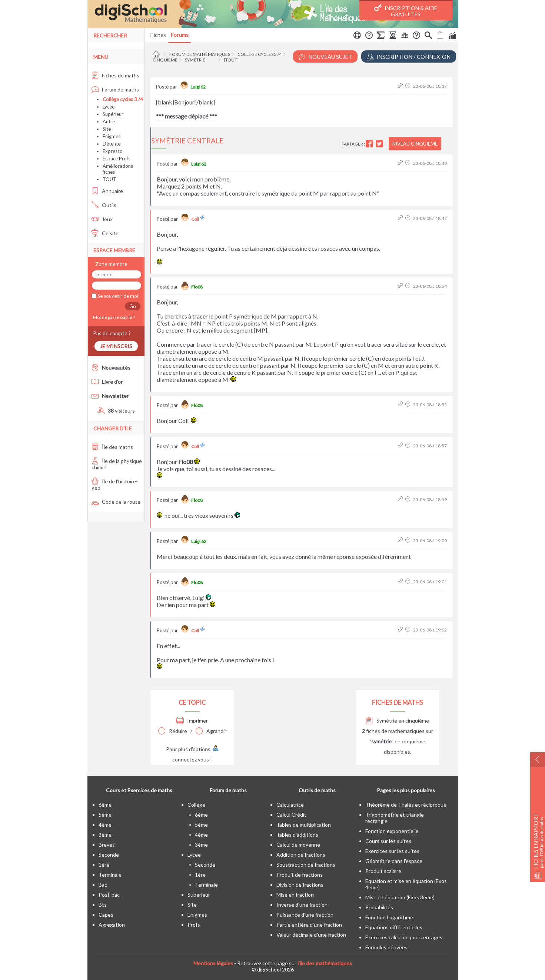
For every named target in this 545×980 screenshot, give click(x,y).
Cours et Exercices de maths (139, 790)
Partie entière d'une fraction (309, 925)
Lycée (109, 107)
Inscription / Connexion (409, 57)
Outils (104, 205)
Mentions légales (213, 963)
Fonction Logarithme (389, 917)
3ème (105, 835)
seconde (109, 855)
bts (103, 905)
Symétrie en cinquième (397, 721)
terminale (110, 875)
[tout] (231, 60)
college (196, 805)
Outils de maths (317, 790)
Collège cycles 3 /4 (260, 54)
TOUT (109, 179)
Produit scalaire (383, 871)
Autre (109, 121)
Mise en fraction (295, 895)
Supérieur (113, 114)
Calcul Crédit (291, 815)
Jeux (102, 219)
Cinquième (165, 60)
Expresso (113, 151)
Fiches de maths (115, 75)
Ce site (105, 233)
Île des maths (112, 447)
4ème (105, 825)
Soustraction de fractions (306, 865)
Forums (180, 35)
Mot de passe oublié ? (113, 317)
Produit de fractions (300, 875)
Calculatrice (290, 805)
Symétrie (195, 60)
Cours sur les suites (388, 841)
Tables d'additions (297, 835)
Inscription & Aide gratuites (406, 11)
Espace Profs (117, 159)
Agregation (112, 925)
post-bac (109, 895)
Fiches (158, 35)
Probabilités (379, 907)
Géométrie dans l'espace (394, 861)
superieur (199, 895)
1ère (104, 865)
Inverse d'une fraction (302, 905)
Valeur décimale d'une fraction (311, 935)
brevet (107, 845)
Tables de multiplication (304, 825)
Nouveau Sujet (325, 57)
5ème (105, 815)
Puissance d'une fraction (305, 915)
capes (106, 915)
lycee (194, 855)
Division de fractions (300, 885)
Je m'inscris (116, 346)
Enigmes (112, 136)
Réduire (173, 731)
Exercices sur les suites (392, 851)
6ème (105, 805)
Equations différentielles (394, 927)
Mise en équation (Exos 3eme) (400, 897)
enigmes (197, 915)
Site (107, 129)
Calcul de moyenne (298, 845)
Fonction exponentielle (392, 831)
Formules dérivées (386, 947)
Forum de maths (115, 89)
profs (194, 925)
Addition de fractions (301, 855)
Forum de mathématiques (200, 54)
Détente (112, 144)
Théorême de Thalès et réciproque (406, 805)
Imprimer (192, 721)
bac (103, 885)
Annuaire (107, 191)
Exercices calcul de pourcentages (404, 937)
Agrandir (211, 731)
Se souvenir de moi (117, 296)
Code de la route (116, 502)
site (192, 905)
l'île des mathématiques (325, 963)
